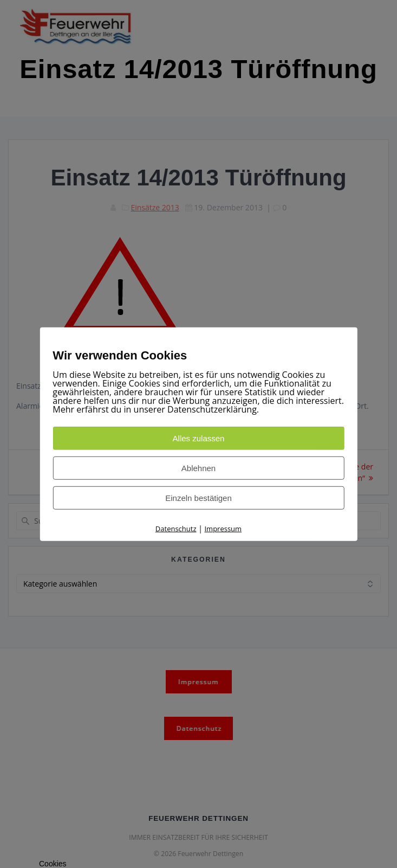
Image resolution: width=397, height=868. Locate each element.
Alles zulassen (199, 438)
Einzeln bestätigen (198, 498)
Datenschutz (176, 529)
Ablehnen (198, 468)
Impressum (223, 529)
